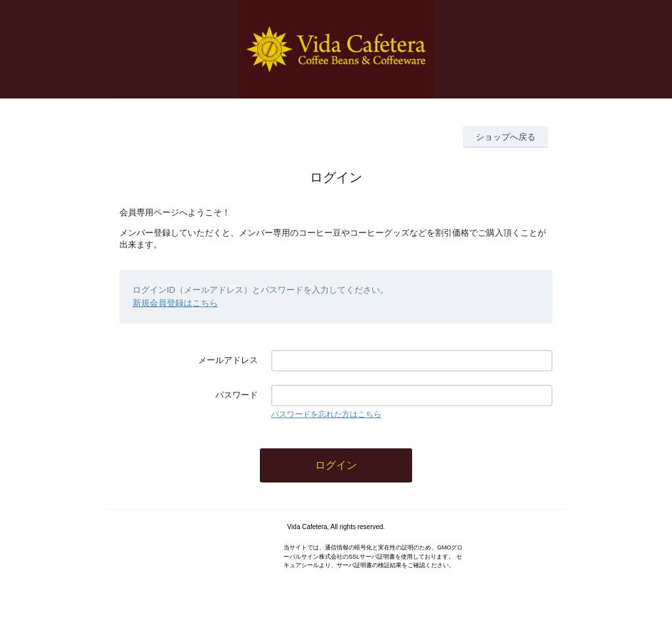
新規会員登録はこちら (175, 303)
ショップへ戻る (506, 137)
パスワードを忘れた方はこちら (326, 414)
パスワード (237, 395)
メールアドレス (228, 360)
